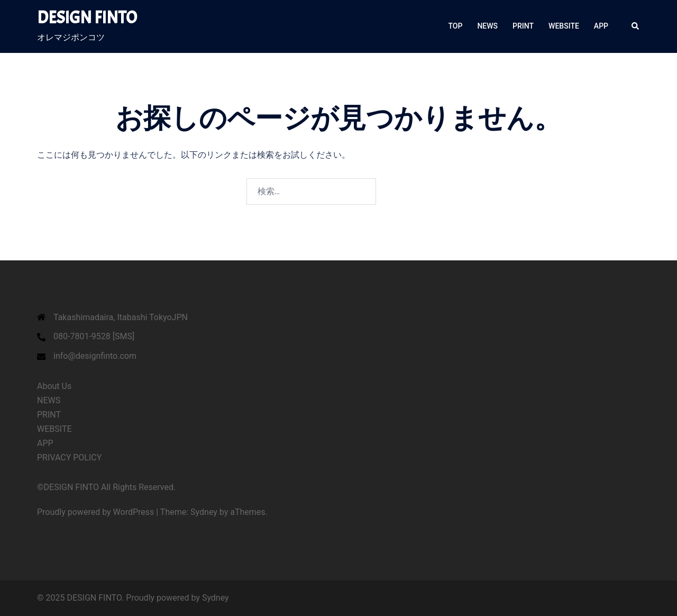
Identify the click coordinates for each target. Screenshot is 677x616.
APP (601, 26)
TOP (456, 26)
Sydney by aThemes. (229, 512)
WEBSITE (564, 26)
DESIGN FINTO (87, 18)
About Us (54, 386)
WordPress (134, 512)
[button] (636, 26)
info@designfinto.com (95, 356)
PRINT (523, 26)
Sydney (216, 598)
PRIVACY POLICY (69, 458)
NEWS (487, 26)
